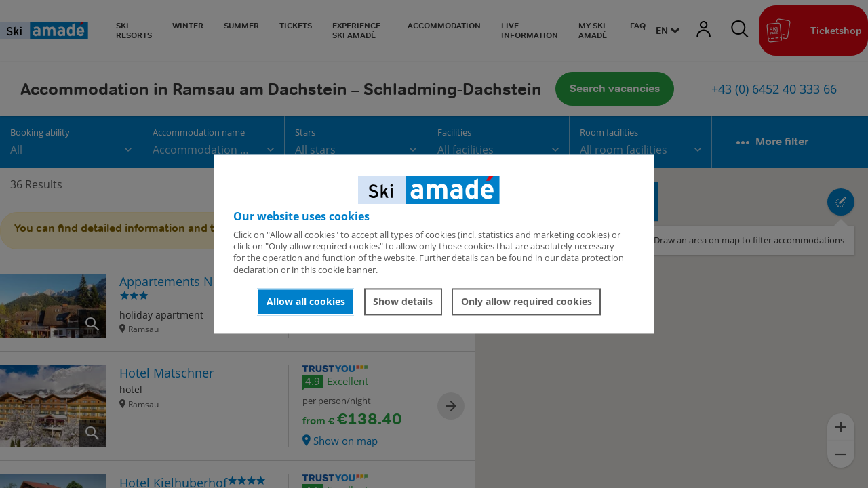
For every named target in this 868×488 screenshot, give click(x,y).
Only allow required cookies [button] (527, 301)
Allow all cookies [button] (306, 301)
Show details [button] (403, 301)
